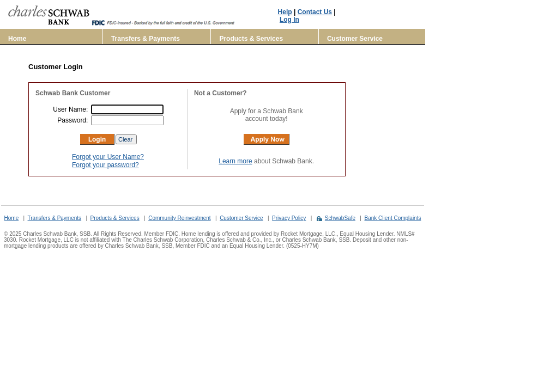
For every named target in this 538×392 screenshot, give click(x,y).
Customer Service (355, 39)
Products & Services (251, 39)
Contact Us (315, 12)
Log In (289, 20)
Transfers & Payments (146, 39)
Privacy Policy (289, 218)
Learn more (235, 161)
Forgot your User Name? (108, 157)
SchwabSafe (340, 218)
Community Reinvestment (179, 218)
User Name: (71, 109)
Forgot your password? (105, 165)
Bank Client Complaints (393, 218)
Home (17, 39)
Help (285, 12)
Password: (73, 120)
